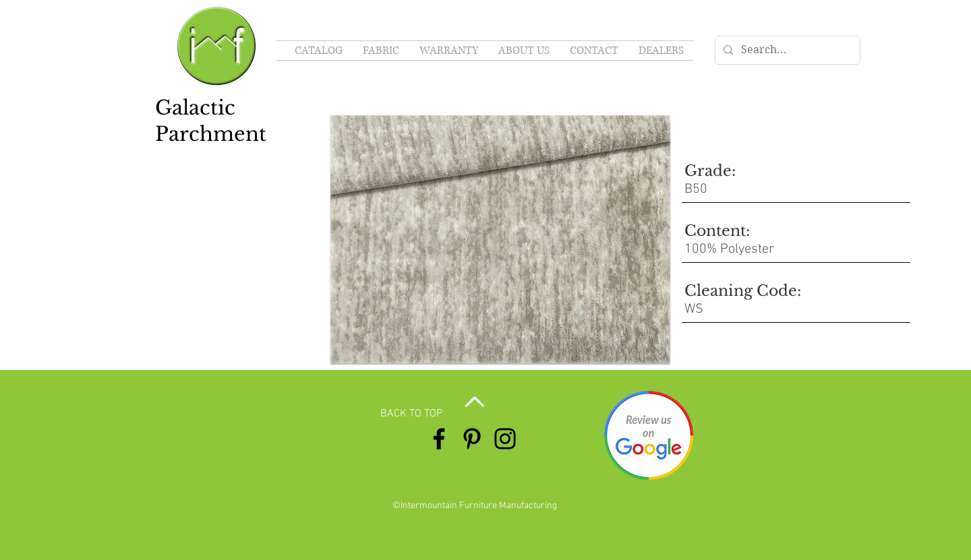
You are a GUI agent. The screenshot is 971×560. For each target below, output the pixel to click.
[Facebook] (439, 439)
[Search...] (786, 50)
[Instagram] (505, 439)
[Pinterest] (472, 439)
